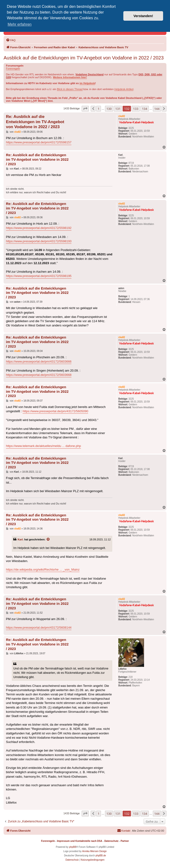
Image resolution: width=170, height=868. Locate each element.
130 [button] (109, 109)
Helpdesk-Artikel (124, 89)
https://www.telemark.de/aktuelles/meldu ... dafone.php (43, 446)
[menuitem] (11, 40)
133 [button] (136, 109)
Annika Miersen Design (94, 851)
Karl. (21, 539)
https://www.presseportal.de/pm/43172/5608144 (39, 628)
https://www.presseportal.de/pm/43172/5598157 (39, 142)
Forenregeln (13, 68)
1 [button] (98, 109)
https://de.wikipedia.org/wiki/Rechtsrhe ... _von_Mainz (43, 570)
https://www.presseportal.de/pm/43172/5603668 (39, 375)
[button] (85, 109)
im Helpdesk (87, 83)
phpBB (73, 847)
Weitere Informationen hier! (70, 77)
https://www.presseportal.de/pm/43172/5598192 (39, 228)
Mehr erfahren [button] (20, 24)
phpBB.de (101, 856)
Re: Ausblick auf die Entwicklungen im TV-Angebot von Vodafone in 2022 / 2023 (35, 122)
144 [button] (157, 109)
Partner (125, 841)
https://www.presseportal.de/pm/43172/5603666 (39, 361)
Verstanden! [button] (143, 16)
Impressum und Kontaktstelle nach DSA (80, 841)
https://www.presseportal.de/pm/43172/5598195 (39, 276)
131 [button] (118, 109)
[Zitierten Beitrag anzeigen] (48, 539)
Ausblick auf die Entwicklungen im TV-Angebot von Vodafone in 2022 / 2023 (84, 58)
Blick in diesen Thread (70, 89)
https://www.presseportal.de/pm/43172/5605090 (55, 411)
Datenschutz (111, 841)
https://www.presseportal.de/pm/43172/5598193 (39, 241)
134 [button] (145, 109)
